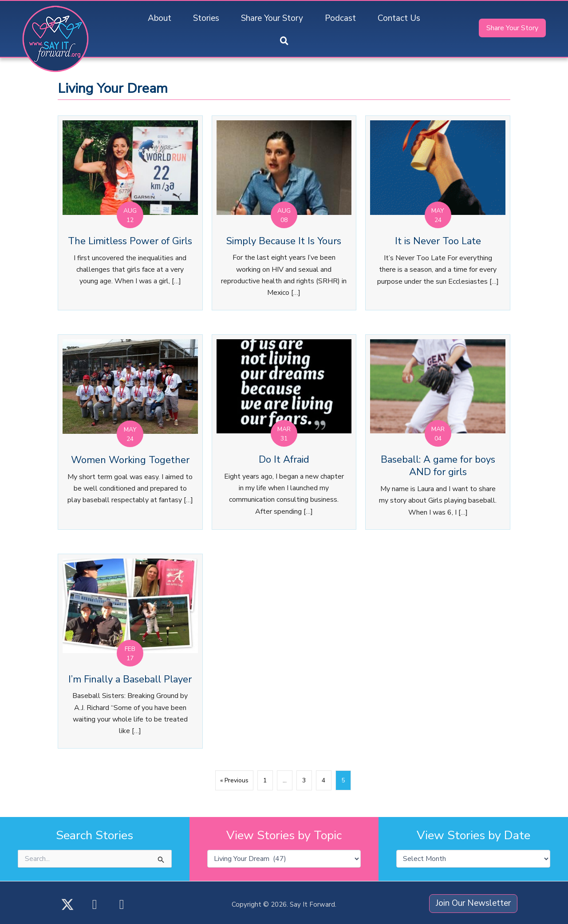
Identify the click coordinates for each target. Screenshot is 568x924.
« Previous (234, 780)
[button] (284, 42)
